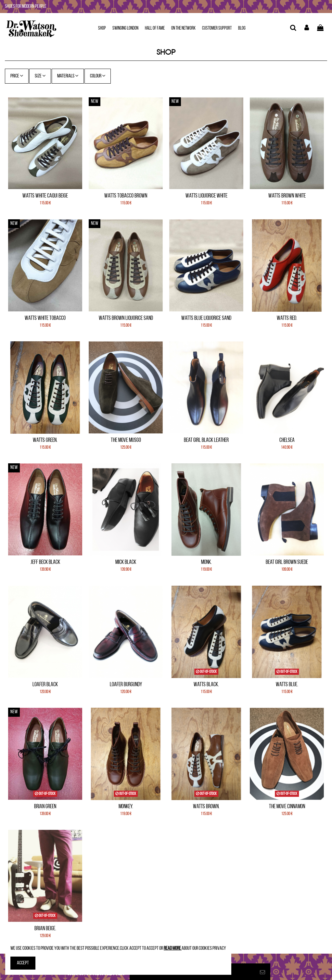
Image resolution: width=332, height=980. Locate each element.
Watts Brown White (287, 196)
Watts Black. (206, 685)
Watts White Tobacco (45, 318)
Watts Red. (287, 318)
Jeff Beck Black (45, 562)
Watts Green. (45, 440)
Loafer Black (45, 685)
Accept (23, 963)
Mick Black (126, 562)
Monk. (206, 562)
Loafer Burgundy (126, 685)
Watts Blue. (287, 685)
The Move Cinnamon (287, 807)
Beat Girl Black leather (206, 440)
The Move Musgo (126, 440)
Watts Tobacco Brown (126, 196)
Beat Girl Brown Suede (287, 562)
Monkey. (126, 807)
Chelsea (287, 440)
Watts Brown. (206, 807)
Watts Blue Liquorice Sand (206, 318)
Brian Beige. (45, 929)
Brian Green (45, 807)
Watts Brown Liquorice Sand (126, 318)
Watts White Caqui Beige (45, 196)
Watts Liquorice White (206, 196)
